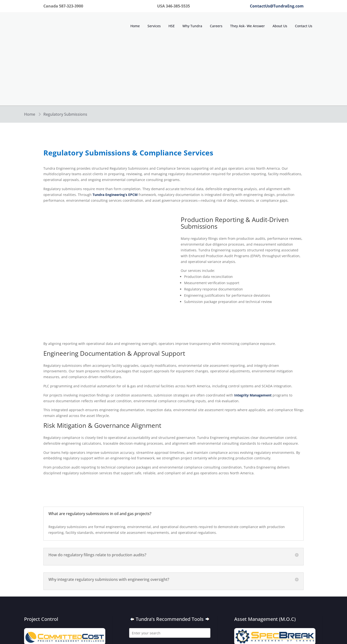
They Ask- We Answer (247, 26)
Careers (216, 26)
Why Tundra (192, 26)
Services (154, 26)
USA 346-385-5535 (185, 567)
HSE (172, 26)
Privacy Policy (187, 587)
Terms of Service (144, 597)
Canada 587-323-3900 (147, 567)
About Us (280, 26)
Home (135, 26)
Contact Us (304, 26)
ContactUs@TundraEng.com (277, 6)
